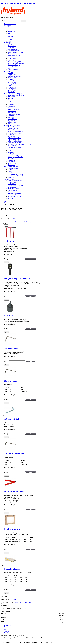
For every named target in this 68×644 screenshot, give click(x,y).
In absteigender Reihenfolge (23, 222)
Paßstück (8, 316)
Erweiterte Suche (9, 633)
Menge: (6, 259)
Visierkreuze (10, 241)
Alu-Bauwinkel (11, 348)
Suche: (3, 21)
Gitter (15, 219)
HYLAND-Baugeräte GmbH (18, 3)
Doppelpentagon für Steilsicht (18, 278)
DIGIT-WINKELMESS (15, 492)
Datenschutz (8, 625)
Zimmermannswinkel (14, 453)
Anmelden (7, 27)
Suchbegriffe (8, 631)
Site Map (7, 630)
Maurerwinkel (11, 381)
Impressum (7, 627)
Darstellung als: (5, 219)
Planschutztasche (12, 569)
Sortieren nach (5, 222)
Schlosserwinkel (12, 419)
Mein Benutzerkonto (10, 24)
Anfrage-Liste (8, 25)
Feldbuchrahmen (12, 529)
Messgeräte (7, 203)
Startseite (7, 201)
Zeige (2, 224)
